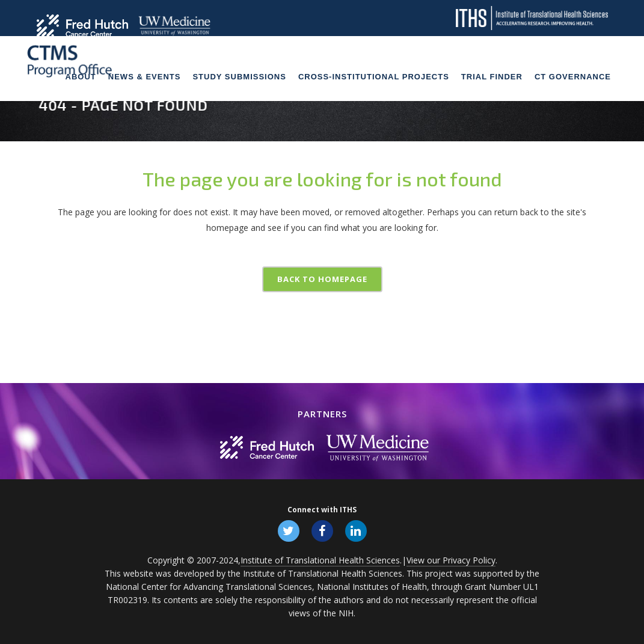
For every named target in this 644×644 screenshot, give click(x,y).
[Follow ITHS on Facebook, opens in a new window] (322, 530)
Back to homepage (322, 279)
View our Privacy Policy (451, 560)
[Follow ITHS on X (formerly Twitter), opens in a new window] (289, 530)
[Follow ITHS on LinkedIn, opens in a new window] (356, 530)
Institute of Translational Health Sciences (320, 560)
